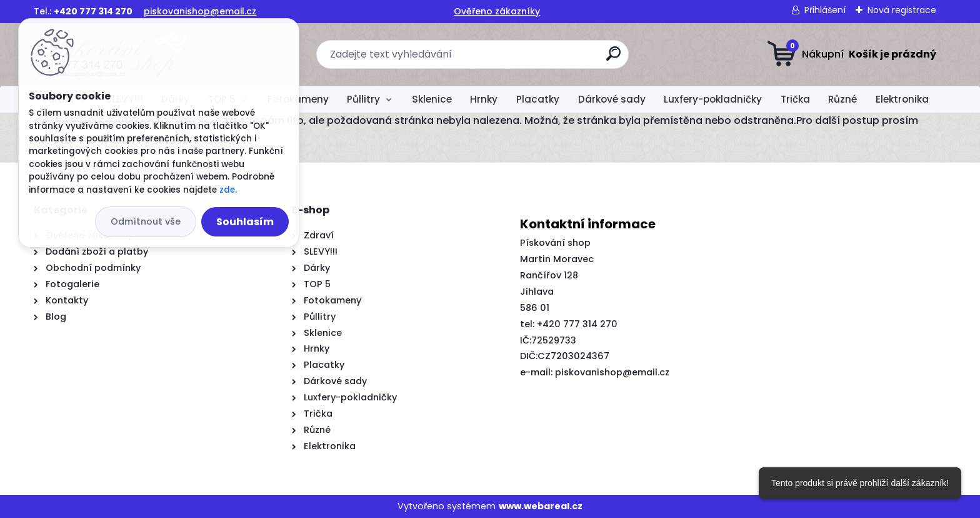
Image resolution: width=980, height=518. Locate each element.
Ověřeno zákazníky (497, 11)
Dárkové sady (612, 99)
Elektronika (902, 99)
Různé (842, 99)
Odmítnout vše (146, 221)
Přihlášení (825, 10)
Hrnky (484, 99)
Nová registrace (902, 10)
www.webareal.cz (541, 506)
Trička (795, 99)
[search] (613, 58)
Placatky (538, 99)
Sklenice (432, 99)
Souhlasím (245, 222)
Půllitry (363, 99)
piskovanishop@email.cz (200, 11)
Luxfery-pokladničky (713, 99)
